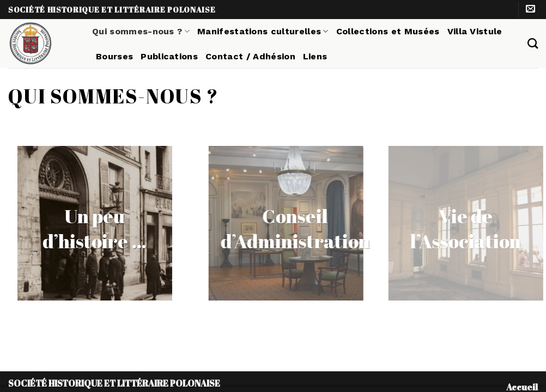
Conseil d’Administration (313, 228)
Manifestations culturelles (263, 31)
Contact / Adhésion (250, 56)
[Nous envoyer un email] (530, 10)
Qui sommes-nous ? (141, 31)
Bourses (114, 56)
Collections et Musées (388, 31)
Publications (169, 56)
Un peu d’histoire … (81, 228)
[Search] (533, 43)
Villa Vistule (475, 31)
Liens (315, 56)
